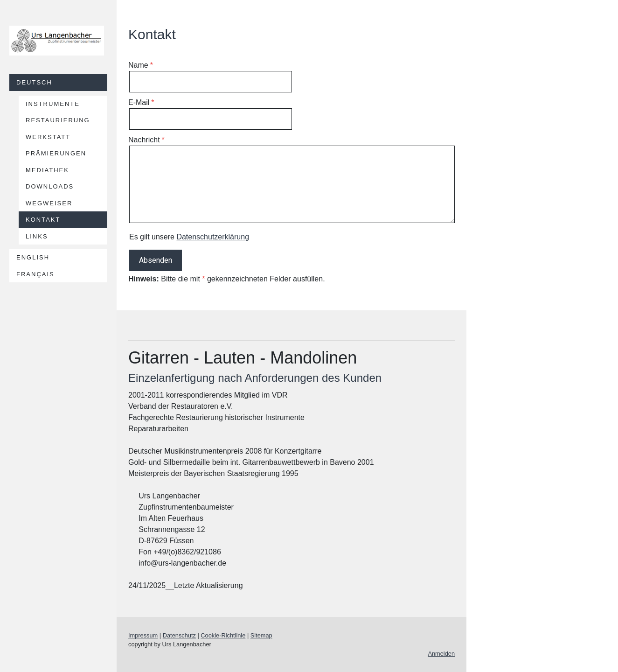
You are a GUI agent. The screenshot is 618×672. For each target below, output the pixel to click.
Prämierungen (56, 153)
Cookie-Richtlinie (223, 635)
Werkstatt (48, 137)
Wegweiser (49, 203)
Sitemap (261, 635)
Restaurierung (58, 120)
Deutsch (34, 82)
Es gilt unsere (189, 237)
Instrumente (53, 104)
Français (35, 274)
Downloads (50, 186)
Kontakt (43, 220)
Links (37, 236)
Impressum (143, 635)
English (33, 257)
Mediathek (47, 170)
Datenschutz (179, 635)
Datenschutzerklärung (213, 237)
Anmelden (441, 654)
